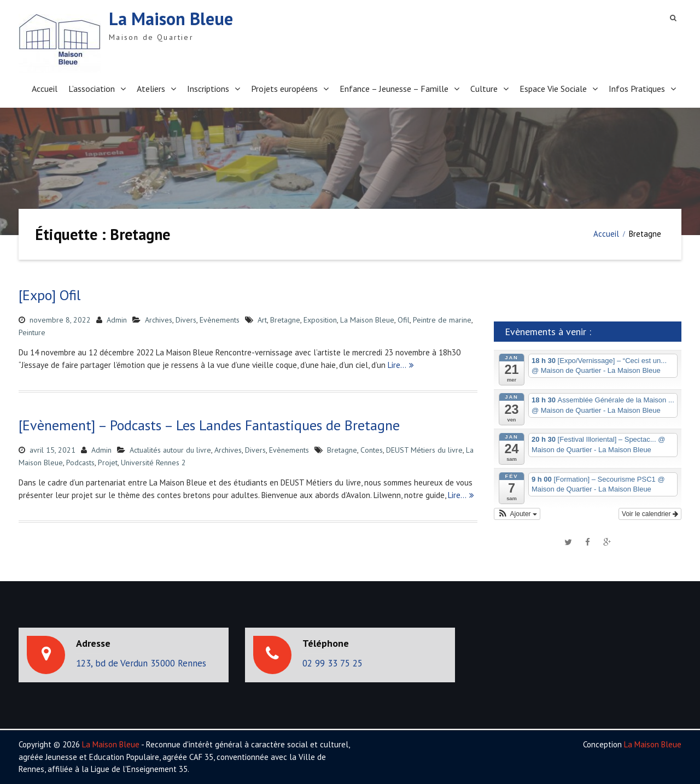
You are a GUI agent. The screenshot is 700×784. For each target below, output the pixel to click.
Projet (108, 463)
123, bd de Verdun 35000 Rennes (141, 663)
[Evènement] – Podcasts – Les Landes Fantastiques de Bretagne (209, 425)
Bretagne (285, 320)
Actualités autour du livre (170, 450)
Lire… (397, 365)
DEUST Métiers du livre (424, 450)
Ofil (404, 320)
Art (262, 320)
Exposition (320, 320)
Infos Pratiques (637, 89)
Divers (186, 320)
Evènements (220, 320)
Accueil (45, 89)
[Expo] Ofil (49, 295)
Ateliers (151, 89)
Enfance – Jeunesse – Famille (394, 89)
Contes (372, 450)
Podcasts (80, 463)
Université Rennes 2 (153, 463)
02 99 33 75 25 (332, 663)
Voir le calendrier (650, 514)
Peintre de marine (442, 320)
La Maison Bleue (171, 19)
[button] (517, 514)
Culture (484, 89)
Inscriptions (208, 89)
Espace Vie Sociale (553, 89)
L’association (92, 89)
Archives (159, 320)
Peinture (32, 332)
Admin (117, 320)
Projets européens (284, 89)
